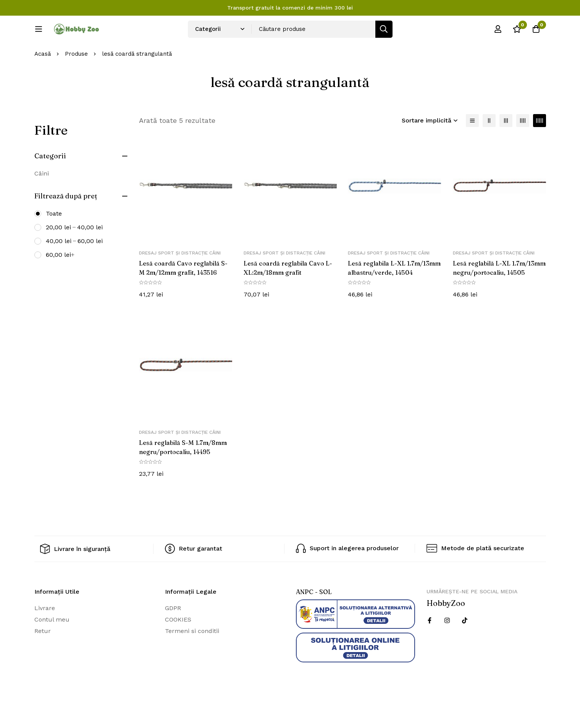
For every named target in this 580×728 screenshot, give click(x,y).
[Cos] (536, 32)
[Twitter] (465, 646)
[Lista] (472, 146)
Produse (76, 79)
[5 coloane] (540, 146)
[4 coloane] (523, 146)
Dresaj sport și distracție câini (180, 279)
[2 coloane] (489, 146)
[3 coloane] (506, 146)
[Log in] (498, 32)
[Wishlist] (517, 32)
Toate (54, 239)
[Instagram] (447, 646)
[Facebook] (430, 646)
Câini (42, 199)
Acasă (43, 79)
